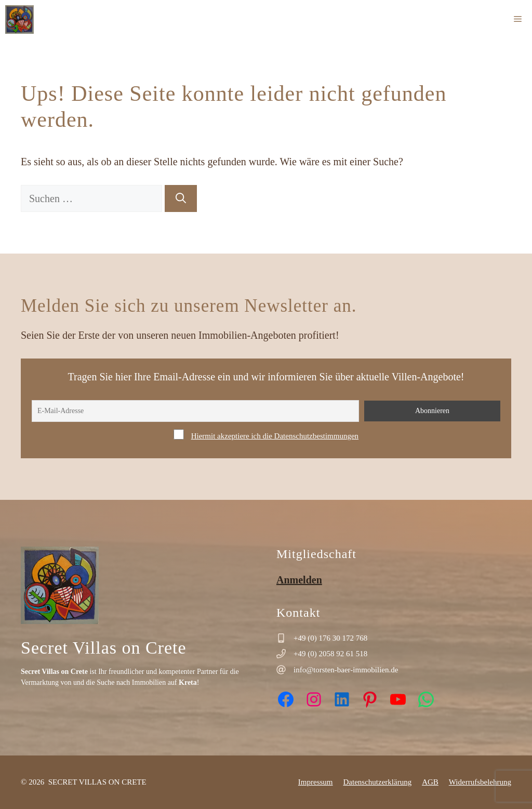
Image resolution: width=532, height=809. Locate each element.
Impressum (316, 782)
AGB (430, 782)
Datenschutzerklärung (378, 782)
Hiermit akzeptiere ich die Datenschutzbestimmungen (275, 436)
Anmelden (299, 580)
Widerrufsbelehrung (480, 782)
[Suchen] (181, 198)
